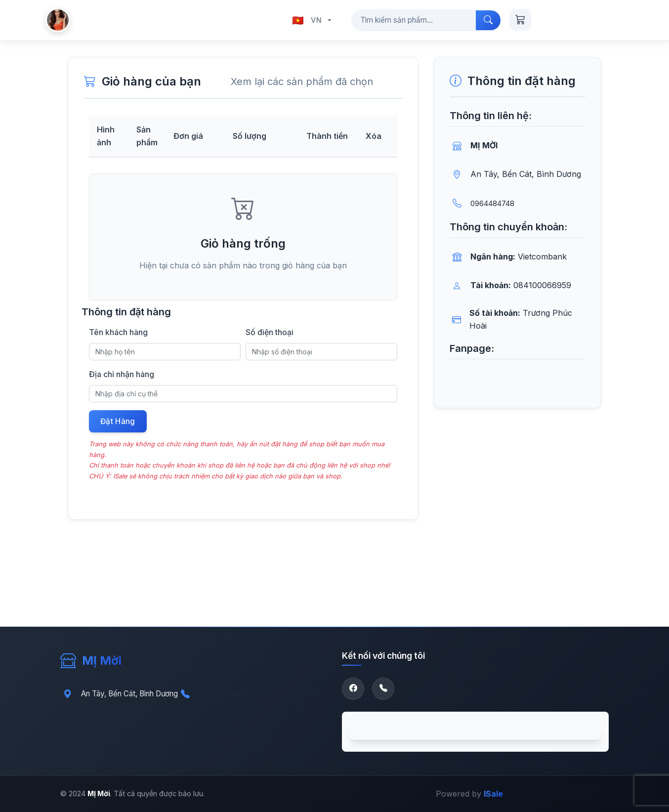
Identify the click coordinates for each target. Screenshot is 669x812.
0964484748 (492, 203)
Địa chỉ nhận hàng (122, 374)
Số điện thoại (270, 332)
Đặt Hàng (119, 422)
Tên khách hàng (118, 332)
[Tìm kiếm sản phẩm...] (414, 20)
